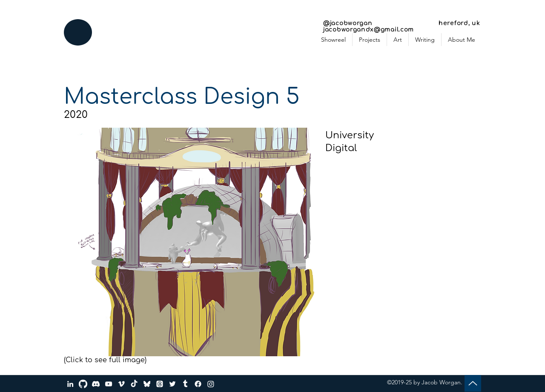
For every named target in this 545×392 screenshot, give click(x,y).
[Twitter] (172, 384)
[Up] (473, 383)
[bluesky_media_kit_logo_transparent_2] (147, 384)
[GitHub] (83, 384)
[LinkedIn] (70, 384)
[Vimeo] (121, 384)
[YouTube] (109, 384)
